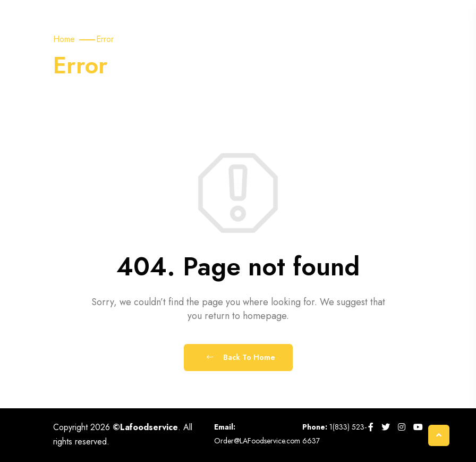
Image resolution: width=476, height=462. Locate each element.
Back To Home (241, 357)
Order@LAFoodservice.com (257, 441)
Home (64, 39)
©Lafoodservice (145, 427)
